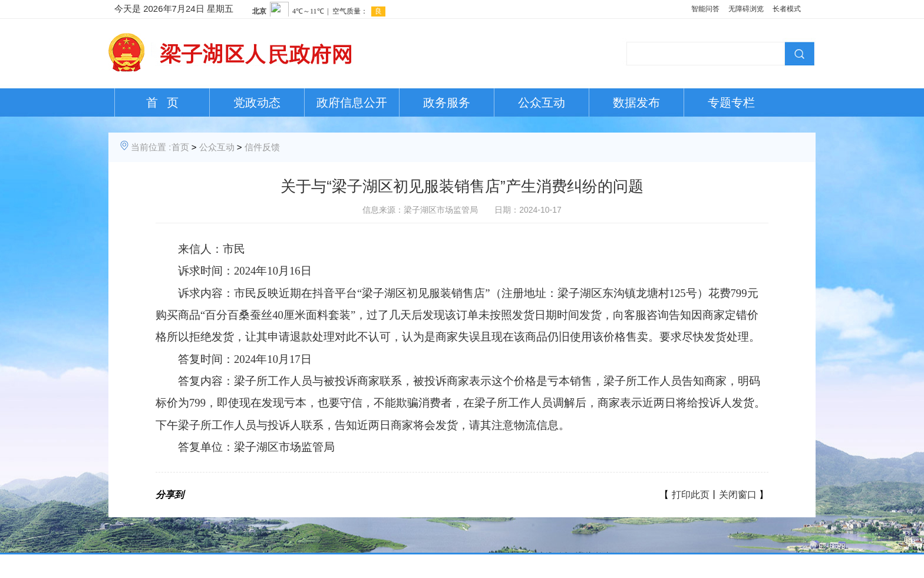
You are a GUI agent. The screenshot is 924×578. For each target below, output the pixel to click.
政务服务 (447, 103)
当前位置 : (151, 147)
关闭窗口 (738, 495)
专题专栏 (731, 103)
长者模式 (787, 9)
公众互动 (542, 103)
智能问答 (705, 9)
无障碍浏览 (746, 9)
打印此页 (691, 495)
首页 (180, 147)
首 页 (162, 103)
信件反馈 (262, 147)
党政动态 (257, 103)
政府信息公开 (352, 103)
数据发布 (636, 103)
